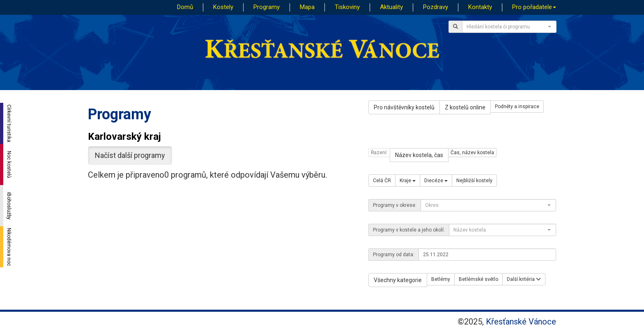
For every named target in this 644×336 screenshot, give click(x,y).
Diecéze (436, 181)
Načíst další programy (130, 155)
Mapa (307, 7)
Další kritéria (524, 279)
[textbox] (507, 27)
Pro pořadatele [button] (534, 7)
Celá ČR (382, 181)
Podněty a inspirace (517, 107)
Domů (185, 7)
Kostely (223, 7)
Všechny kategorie (398, 280)
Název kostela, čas (419, 155)
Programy (267, 7)
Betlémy (441, 279)
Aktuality (391, 7)
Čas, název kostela (472, 153)
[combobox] (509, 27)
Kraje (408, 181)
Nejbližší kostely (474, 181)
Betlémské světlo (478, 279)
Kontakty (480, 7)
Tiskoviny (347, 7)
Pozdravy (436, 7)
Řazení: (379, 153)
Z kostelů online (465, 107)
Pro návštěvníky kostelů (404, 107)
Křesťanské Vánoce (521, 322)
